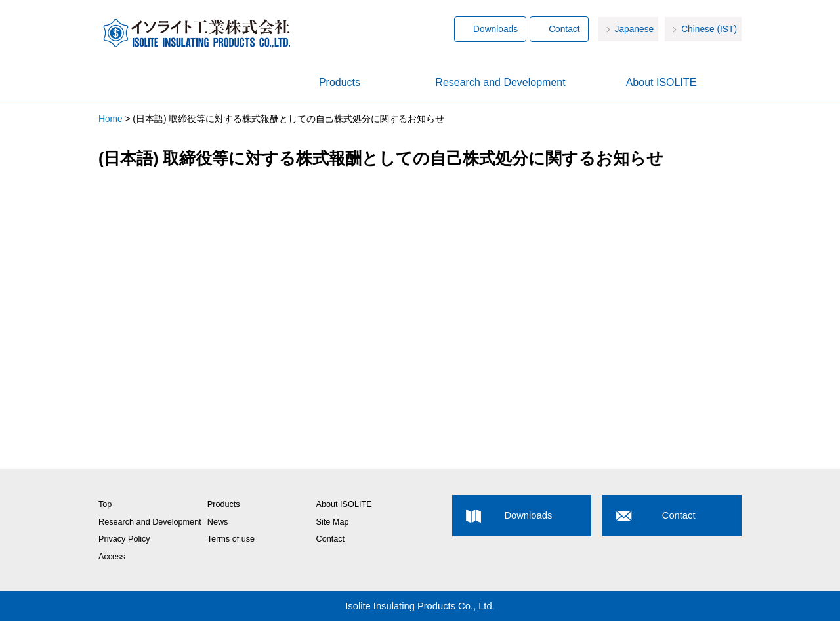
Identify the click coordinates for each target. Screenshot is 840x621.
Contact (564, 29)
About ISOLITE (661, 82)
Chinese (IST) (709, 29)
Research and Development (500, 82)
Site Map (333, 522)
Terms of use (231, 539)
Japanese (635, 29)
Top (105, 504)
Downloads (495, 29)
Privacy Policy (124, 539)
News (218, 522)
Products (340, 82)
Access (112, 557)
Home (179, 83)
